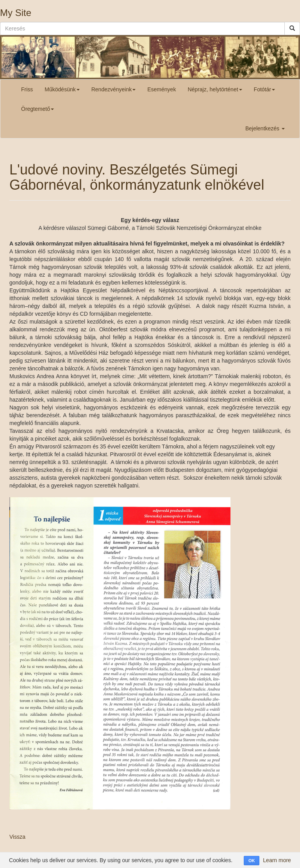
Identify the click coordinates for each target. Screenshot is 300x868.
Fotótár (264, 89)
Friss (27, 89)
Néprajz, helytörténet (215, 89)
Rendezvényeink (114, 89)
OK (252, 861)
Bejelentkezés (265, 128)
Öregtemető (37, 109)
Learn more (277, 860)
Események (162, 89)
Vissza (17, 837)
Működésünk (62, 89)
